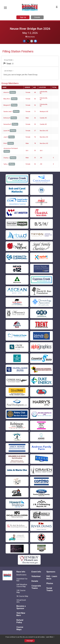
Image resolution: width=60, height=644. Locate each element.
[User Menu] (57, 7)
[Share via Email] (32, 41)
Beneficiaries (21, 575)
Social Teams (50, 589)
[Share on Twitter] (28, 41)
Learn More (50, 637)
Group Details (8, 60)
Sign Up (23, 17)
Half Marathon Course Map (22, 585)
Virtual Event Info (21, 601)
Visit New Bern (21, 614)
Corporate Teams (36, 587)
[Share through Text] (35, 41)
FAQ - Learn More (52, 578)
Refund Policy (20, 621)
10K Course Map (21, 591)
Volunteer (36, 576)
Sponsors (51, 572)
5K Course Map (22, 596)
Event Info (36, 572)
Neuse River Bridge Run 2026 (30, 29)
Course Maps (20, 628)
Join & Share (8, 71)
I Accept (30, 641)
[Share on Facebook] (24, 41)
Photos (13, 92)
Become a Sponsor (21, 607)
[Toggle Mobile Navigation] (5, 8)
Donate (37, 17)
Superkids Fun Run (22, 580)
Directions (31, 37)
